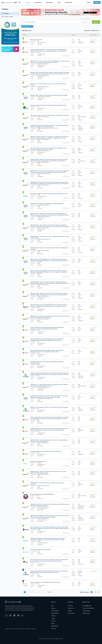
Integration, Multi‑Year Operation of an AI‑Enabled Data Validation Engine (48, 105)
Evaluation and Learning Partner (38, 461)
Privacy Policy (86, 611)
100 (95, 592)
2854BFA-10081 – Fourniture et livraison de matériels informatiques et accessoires (47, 483)
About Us (70, 606)
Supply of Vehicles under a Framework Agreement (42, 494)
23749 (49, 592)
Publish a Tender (7, 17)
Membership (69, 2)
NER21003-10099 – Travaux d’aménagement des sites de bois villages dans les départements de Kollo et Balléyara (49, 441)
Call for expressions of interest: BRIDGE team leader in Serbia (45, 582)
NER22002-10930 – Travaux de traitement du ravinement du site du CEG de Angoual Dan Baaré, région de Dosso (48, 472)
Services (54, 629)
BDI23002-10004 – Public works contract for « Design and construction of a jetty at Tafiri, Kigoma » (50, 237)
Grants (53, 618)
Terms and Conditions (88, 608)
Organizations (55, 613)
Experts (53, 608)
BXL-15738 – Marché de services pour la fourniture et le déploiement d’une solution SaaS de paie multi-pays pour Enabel (48, 149)
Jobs (19, 2)
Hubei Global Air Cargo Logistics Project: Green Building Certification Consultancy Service (47, 362)
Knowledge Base (87, 606)
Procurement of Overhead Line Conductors (41, 550)
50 (92, 592)
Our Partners (71, 613)
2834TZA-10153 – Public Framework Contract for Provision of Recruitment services (48, 84)
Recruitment (49, 2)
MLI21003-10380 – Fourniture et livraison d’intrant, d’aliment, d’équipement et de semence (49, 248)
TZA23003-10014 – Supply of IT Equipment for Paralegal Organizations (47, 204)
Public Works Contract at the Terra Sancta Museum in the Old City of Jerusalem (50, 115)
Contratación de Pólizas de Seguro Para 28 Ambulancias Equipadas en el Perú (49, 194)
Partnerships (38, 2)
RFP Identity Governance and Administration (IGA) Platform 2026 (46, 451)
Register (97, 2)
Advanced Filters (27, 26)
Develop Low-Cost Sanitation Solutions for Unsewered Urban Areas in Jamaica (49, 407)
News (59, 2)
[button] (28, 26)
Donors (53, 621)
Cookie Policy (86, 613)
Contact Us (71, 608)
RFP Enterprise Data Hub (36, 40)
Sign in (89, 2)
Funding (27, 2)
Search (96, 22)
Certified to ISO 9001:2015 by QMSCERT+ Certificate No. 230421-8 (21, 629)
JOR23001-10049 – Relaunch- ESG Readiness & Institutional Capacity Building (49, 95)
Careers (70, 611)
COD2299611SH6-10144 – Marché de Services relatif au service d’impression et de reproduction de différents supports (50, 505)
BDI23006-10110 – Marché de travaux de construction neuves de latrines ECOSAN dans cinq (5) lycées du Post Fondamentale (50, 317)
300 (98, 592)
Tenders (5, 14)
